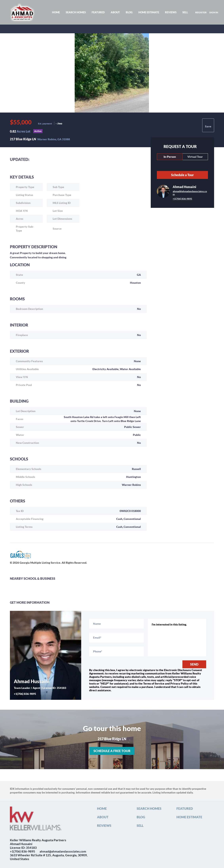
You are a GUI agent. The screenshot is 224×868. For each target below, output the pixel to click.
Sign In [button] (214, 12)
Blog (129, 12)
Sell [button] (185, 12)
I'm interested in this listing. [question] (177, 638)
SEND (194, 664)
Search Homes (76, 12)
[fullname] (116, 624)
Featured (98, 12)
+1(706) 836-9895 (182, 199)
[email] (116, 638)
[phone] (116, 651)
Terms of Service (154, 683)
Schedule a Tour (183, 175)
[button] (103, 809)
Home (56, 12)
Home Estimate (149, 12)
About (115, 12)
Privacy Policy (180, 683)
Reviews (171, 12)
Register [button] (201, 12)
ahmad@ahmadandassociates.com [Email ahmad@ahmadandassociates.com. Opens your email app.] (190, 193)
